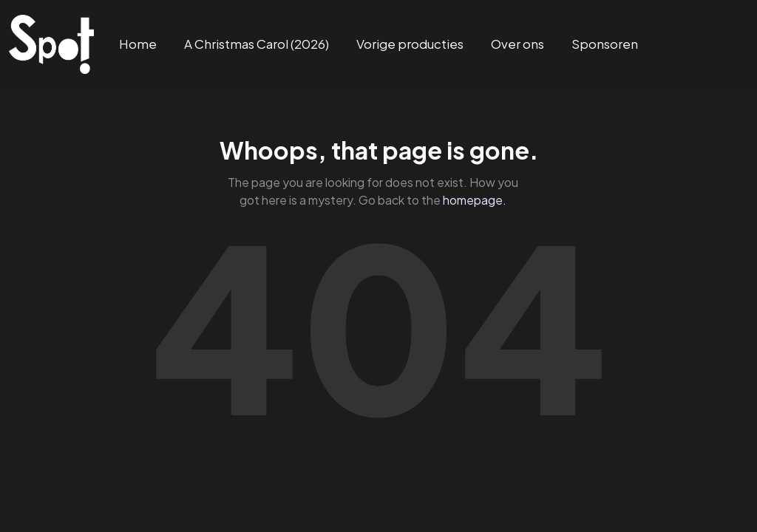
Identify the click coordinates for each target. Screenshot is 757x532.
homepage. (475, 200)
